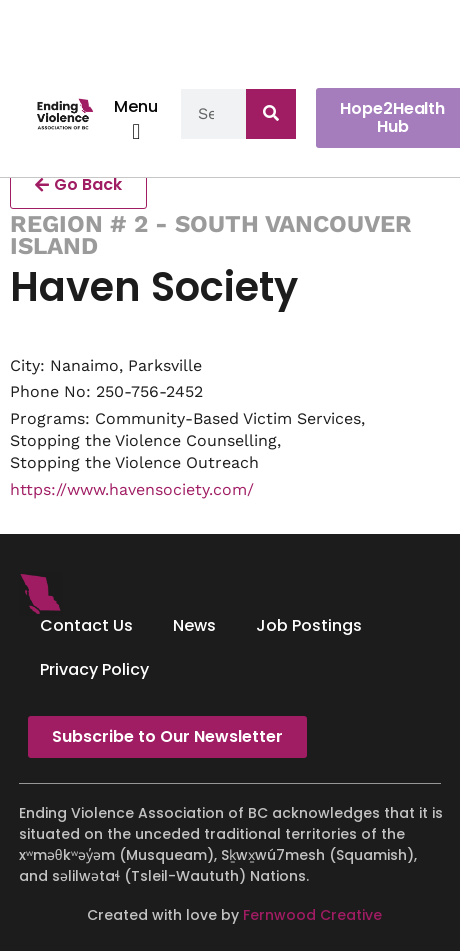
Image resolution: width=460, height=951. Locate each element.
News (194, 625)
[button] (136, 131)
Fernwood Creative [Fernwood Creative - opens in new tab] (312, 915)
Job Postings (309, 625)
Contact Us (86, 625)
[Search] (271, 114)
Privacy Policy (94, 669)
